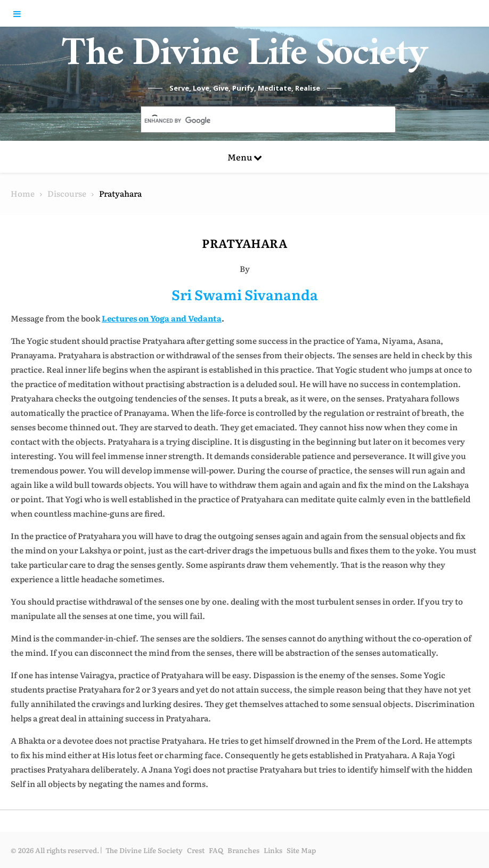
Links (273, 850)
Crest (196, 850)
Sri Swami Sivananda (245, 294)
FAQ (216, 850)
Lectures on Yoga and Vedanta (162, 318)
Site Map (301, 850)
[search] (256, 120)
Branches (243, 850)
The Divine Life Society (245, 59)
